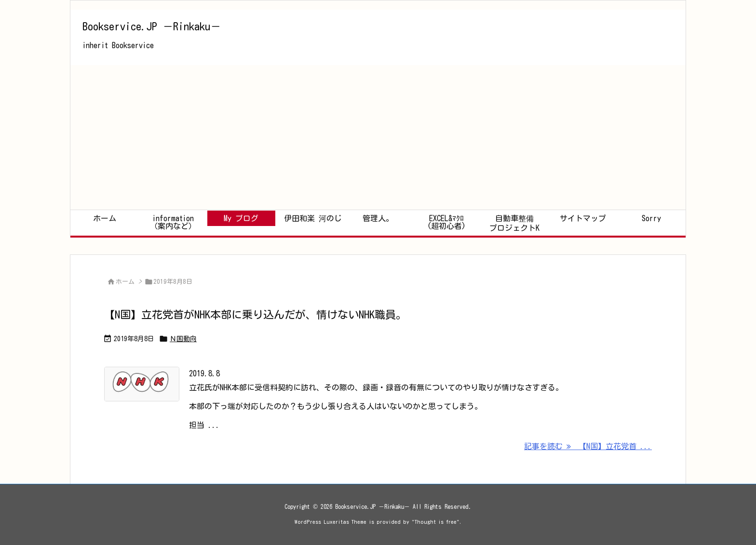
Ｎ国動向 (183, 339)
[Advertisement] (378, 137)
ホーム (125, 282)
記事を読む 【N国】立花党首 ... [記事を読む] (588, 446)
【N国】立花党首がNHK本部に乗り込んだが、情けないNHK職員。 (255, 315)
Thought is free (436, 522)
